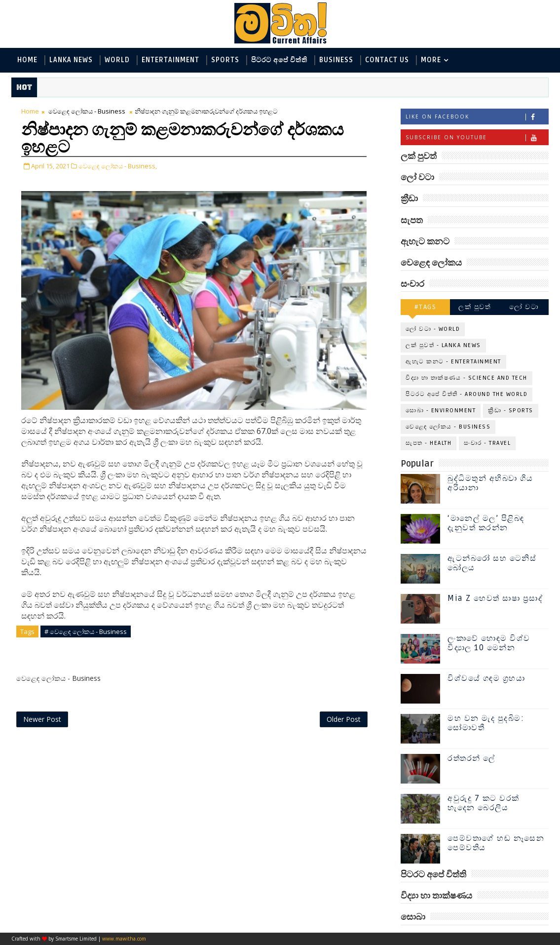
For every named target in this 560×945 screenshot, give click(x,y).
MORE (431, 60)
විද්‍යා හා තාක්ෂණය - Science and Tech (467, 378)
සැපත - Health (429, 443)
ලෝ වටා (524, 307)
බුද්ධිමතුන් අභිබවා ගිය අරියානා (490, 483)
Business (336, 60)
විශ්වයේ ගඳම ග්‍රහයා (486, 678)
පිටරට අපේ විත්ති (279, 60)
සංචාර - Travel (487, 443)
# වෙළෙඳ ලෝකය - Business (86, 631)
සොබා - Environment (441, 411)
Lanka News (71, 60)
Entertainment (170, 60)
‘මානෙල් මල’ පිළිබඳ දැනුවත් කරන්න (486, 523)
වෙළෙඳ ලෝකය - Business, (118, 166)
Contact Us (387, 60)
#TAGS (426, 307)
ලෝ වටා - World (433, 329)
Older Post (344, 719)
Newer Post (42, 719)
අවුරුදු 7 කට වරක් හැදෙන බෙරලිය (484, 803)
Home (27, 60)
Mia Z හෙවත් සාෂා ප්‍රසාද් (495, 598)
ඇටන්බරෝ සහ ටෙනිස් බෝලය (492, 563)
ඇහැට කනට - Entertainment (453, 362)
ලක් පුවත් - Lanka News (443, 345)
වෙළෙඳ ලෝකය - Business (87, 111)
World (117, 60)
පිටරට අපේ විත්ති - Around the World (467, 394)
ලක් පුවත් (475, 307)
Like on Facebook (477, 117)
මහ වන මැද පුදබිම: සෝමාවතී (486, 723)
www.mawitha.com (124, 939)
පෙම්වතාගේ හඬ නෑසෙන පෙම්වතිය (496, 843)
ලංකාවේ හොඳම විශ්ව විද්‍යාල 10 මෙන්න (489, 643)
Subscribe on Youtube (477, 138)
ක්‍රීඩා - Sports (511, 411)
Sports (225, 60)
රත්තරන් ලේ (471, 758)
